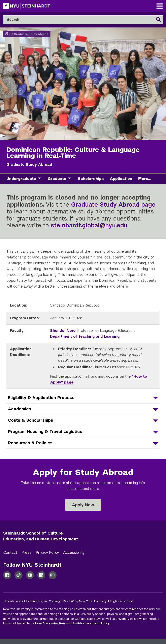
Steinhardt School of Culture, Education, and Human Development (41, 536)
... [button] (10, 34)
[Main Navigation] (160, 7)
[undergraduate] (41, 179)
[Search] (83, 20)
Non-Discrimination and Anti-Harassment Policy (72, 623)
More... (144, 179)
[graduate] (71, 179)
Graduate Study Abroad (31, 34)
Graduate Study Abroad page (113, 204)
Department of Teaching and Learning (85, 336)
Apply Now (83, 505)
